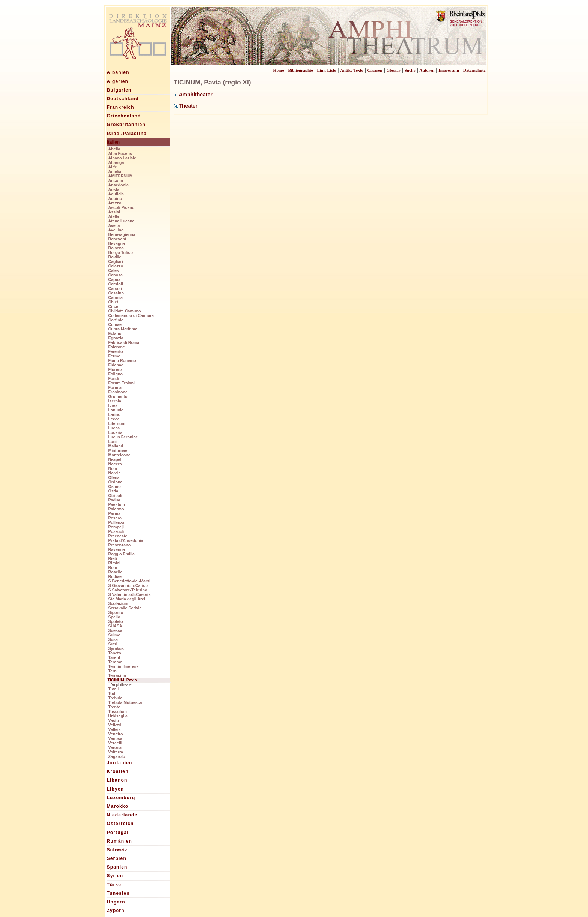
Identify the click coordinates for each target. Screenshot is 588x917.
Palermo (116, 509)
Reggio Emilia (121, 554)
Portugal (118, 833)
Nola (113, 468)
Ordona (115, 482)
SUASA (115, 626)
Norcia (115, 473)
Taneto (115, 653)
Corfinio (116, 320)
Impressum (449, 70)
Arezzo (115, 203)
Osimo (115, 486)
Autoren (427, 70)
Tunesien (118, 893)
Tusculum (118, 711)
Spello (114, 617)
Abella (114, 149)
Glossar (393, 70)
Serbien (117, 858)
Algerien (118, 81)
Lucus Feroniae (123, 437)
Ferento (116, 351)
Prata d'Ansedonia (126, 540)
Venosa (115, 738)
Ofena (114, 477)
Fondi (114, 378)
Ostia (113, 491)
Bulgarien (119, 90)
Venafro (116, 734)
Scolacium (118, 603)
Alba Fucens (120, 153)
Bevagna (117, 243)
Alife (113, 167)
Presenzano (120, 545)
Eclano (115, 333)
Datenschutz (474, 70)
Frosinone (118, 392)
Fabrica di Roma (124, 342)
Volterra (116, 752)
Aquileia (116, 194)
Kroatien (118, 771)
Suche (410, 70)
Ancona (116, 180)
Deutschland (123, 99)
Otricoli (115, 495)
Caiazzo (116, 266)
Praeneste (118, 536)
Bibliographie (300, 70)
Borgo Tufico (121, 252)
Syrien (115, 876)
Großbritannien (126, 125)
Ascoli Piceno (121, 207)
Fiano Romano (122, 360)
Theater (186, 106)
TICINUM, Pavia (122, 680)
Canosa (116, 275)
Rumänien (120, 841)
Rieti (113, 558)
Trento (115, 707)
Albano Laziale (122, 158)
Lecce (114, 419)
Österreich (120, 824)
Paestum (117, 504)
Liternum (117, 423)
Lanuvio (116, 410)
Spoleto (116, 621)
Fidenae (116, 365)
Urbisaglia (118, 716)
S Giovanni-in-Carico (128, 585)
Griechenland (124, 116)
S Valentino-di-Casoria (130, 594)
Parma (115, 513)
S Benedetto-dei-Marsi (130, 581)
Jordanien (120, 763)
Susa (113, 639)
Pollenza (116, 522)
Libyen (115, 789)
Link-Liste (326, 70)
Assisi (114, 212)
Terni (113, 671)
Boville (115, 257)
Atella (114, 216)
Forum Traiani (121, 383)
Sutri (113, 644)
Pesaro (115, 518)
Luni (113, 441)
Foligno (115, 374)
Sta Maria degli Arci (127, 599)
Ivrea (113, 405)
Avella (114, 225)
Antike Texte (352, 70)
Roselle (115, 572)
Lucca (114, 428)
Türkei (115, 885)
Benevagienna (122, 234)
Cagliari (116, 261)
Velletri (115, 725)
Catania (116, 297)
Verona (115, 747)
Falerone (117, 347)
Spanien (117, 867)
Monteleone (119, 455)
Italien (113, 142)
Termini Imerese (124, 666)
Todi (112, 693)
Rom (113, 567)
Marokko (118, 806)
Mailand (116, 446)
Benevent (117, 239)
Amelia (115, 171)
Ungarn (116, 902)
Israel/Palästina (127, 134)
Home (279, 70)
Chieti (114, 302)
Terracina (117, 675)
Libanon (117, 780)
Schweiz (117, 850)
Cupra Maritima (123, 329)
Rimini (115, 563)
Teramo (115, 662)
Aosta (114, 189)
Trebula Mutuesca (125, 702)
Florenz (115, 369)
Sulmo (115, 635)
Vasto (114, 720)
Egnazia (116, 338)
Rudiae (115, 576)
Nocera (115, 464)
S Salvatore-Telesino (128, 590)
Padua (114, 500)
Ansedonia (118, 185)
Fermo (115, 356)
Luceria (115, 432)
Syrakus (116, 648)
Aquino (115, 198)
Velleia (115, 729)
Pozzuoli (116, 531)
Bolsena (116, 248)
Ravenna (117, 549)
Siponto (116, 612)
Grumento (118, 396)
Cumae (115, 324)
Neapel (115, 459)
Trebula (115, 698)
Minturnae (118, 450)
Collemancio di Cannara (131, 315)
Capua (115, 279)
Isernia (115, 401)
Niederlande (122, 815)
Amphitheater (122, 685)
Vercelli (115, 743)
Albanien (118, 72)
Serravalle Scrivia (125, 608)
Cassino (116, 293)
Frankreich (121, 107)
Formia (115, 387)
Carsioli (116, 284)
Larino (115, 414)
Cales (114, 270)
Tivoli (114, 689)
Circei (114, 306)
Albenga (116, 162)
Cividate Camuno (125, 311)
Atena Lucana (121, 221)
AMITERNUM (121, 176)
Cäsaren (375, 70)
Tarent (114, 657)
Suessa (115, 630)
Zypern (116, 911)
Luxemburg (121, 798)
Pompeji (116, 527)
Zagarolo (117, 756)
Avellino (116, 230)
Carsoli (115, 288)
